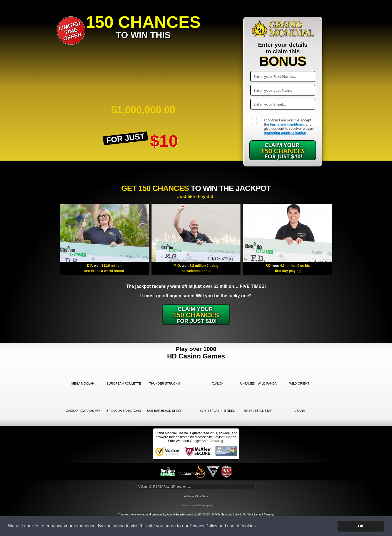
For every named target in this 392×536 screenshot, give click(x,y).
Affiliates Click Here (196, 496)
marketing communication (285, 133)
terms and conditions (287, 124)
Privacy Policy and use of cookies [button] (223, 526)
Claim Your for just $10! (283, 151)
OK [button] (361, 526)
